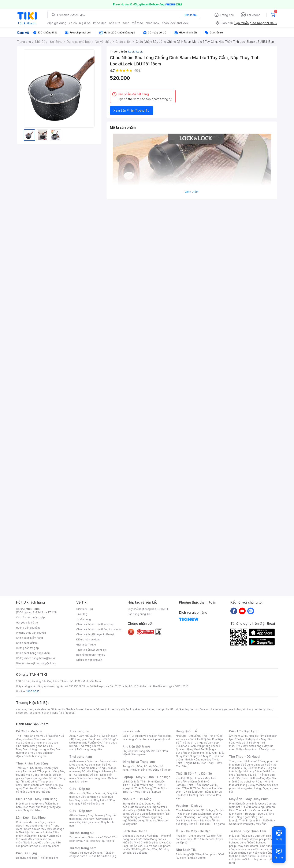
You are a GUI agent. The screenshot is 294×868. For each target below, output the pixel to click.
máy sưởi (235, 836)
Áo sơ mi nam (93, 765)
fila (62, 713)
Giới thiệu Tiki (85, 609)
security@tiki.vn (46, 663)
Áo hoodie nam (86, 768)
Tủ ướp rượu (268, 749)
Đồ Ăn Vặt (136, 846)
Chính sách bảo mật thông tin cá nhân (99, 629)
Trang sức (129, 766)
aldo (151, 709)
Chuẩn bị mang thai (35, 756)
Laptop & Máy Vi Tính (204, 756)
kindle (184, 709)
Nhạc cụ (151, 820)
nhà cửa (115, 23)
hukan (46, 713)
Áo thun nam (77, 761)
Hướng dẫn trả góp (27, 648)
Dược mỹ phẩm (50, 846)
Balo (125, 736)
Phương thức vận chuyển (31, 633)
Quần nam (93, 761)
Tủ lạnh (241, 739)
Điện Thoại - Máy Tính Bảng (37, 799)
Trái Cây (21, 768)
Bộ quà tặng (140, 853)
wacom (206, 709)
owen (81, 709)
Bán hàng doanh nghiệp (91, 655)
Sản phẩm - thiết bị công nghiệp (200, 758)
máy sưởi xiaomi (257, 849)
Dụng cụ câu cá (247, 775)
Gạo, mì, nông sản (36, 778)
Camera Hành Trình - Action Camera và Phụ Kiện (252, 810)
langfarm (34, 713)
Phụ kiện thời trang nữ (136, 751)
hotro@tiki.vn (47, 658)
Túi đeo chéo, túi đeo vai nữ (86, 837)
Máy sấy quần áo (248, 749)
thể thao (137, 23)
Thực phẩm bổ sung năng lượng (254, 787)
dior (30, 709)
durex (101, 709)
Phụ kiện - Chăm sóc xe (190, 836)
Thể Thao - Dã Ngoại (245, 757)
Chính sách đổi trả (27, 643)
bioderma (113, 709)
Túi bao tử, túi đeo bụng (102, 856)
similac (247, 709)
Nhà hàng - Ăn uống (196, 817)
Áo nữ (73, 736)
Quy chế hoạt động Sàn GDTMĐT (148, 609)
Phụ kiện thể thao (253, 768)
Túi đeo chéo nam (91, 853)
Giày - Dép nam (81, 811)
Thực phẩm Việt (48, 771)
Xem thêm (192, 192)
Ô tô (197, 839)
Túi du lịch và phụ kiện (144, 736)
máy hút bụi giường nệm (252, 851)
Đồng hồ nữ (144, 766)
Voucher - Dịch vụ (189, 806)
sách (126, 23)
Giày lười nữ (101, 800)
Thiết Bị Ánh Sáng (253, 807)
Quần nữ (95, 736)
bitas (269, 709)
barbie (71, 709)
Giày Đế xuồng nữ (93, 804)
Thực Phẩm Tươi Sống (32, 763)
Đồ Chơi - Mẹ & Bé (29, 731)
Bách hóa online (194, 753)
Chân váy (95, 743)
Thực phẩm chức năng (36, 826)
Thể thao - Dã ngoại (193, 743)
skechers (140, 709)
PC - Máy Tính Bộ (139, 792)
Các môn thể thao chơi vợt (253, 780)
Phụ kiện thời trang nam (145, 753)
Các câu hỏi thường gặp (30, 617)
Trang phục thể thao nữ (243, 761)
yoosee (228, 709)
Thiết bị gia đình (49, 858)
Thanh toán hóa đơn (188, 810)
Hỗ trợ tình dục (47, 842)
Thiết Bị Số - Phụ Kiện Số (194, 773)
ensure (91, 709)
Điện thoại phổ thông (36, 807)
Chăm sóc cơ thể (34, 829)
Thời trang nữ (79, 731)
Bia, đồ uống (30, 782)
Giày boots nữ (83, 800)
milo (130, 709)
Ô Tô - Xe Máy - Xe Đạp (193, 831)
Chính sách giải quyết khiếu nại (95, 634)
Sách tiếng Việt (185, 854)
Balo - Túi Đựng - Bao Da (252, 814)
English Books (197, 858)
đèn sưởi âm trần (247, 859)
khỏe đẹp (100, 23)
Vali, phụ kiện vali (160, 739)
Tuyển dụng (84, 619)
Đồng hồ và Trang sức (139, 762)
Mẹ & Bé (199, 749)
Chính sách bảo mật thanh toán (95, 624)
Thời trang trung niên (89, 749)
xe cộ (73, 23)
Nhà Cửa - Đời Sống (137, 799)
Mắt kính (156, 751)
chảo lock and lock (175, 23)
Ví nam (73, 853)
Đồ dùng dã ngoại (254, 765)
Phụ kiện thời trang (136, 746)
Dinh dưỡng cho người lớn (38, 749)
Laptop (157, 792)
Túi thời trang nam (83, 848)
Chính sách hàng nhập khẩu (33, 653)
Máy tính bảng (33, 810)
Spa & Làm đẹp (202, 814)
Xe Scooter (208, 839)
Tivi (238, 746)
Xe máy (187, 839)
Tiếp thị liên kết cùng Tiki (92, 650)
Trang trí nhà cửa (133, 804)
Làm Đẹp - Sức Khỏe (31, 818)
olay (238, 709)
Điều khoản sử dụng (88, 639)
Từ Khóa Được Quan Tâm (248, 831)
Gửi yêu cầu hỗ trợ (27, 623)
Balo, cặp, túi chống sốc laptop (147, 737)
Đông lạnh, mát (42, 775)
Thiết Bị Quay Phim (251, 820)
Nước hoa (30, 842)
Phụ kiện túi (108, 841)
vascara (21, 709)
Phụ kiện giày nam (88, 822)
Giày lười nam (77, 815)
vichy (55, 713)
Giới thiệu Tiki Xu (86, 645)
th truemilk (59, 709)
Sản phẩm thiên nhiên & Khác (38, 834)
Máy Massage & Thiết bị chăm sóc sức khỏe (40, 831)
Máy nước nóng (252, 746)
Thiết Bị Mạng (144, 788)
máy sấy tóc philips (255, 839)
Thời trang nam (81, 757)
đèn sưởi (247, 836)
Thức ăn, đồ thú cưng (36, 788)
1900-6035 (33, 609)
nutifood (173, 709)
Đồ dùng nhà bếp (27, 858)
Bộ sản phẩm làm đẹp (38, 844)
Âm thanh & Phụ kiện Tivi (244, 736)
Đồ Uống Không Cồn (144, 849)
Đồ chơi (54, 736)
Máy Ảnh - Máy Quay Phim (249, 799)
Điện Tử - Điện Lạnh (244, 731)
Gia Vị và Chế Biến (141, 842)
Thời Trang (209, 736)
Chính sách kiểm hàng (29, 638)
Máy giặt (241, 743)
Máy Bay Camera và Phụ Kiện (252, 822)
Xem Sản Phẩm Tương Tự (131, 110)
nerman (194, 709)
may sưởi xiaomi (248, 846)
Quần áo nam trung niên (91, 778)
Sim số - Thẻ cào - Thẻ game (207, 824)
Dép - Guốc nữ (96, 793)
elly (123, 709)
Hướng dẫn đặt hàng (28, 628)
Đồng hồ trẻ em (162, 770)
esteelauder (42, 709)
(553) (138, 70)
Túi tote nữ (92, 841)
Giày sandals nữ (90, 797)
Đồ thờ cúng (137, 820)
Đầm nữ (83, 736)
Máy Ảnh (261, 824)
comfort (259, 709)
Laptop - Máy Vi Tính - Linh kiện (146, 777)
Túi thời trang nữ (81, 833)
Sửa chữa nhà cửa (140, 807)
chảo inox (152, 23)
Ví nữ (108, 837)
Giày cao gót (77, 793)
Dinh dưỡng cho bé (35, 746)
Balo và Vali (131, 731)
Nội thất (140, 810)
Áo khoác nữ (98, 739)
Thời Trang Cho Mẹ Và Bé (32, 736)
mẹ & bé (85, 23)
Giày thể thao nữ (260, 785)
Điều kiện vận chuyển (89, 660)
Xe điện (212, 836)
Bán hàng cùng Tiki (139, 614)
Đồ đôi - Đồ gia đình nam (97, 771)
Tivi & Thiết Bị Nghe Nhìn (197, 761)
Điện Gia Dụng (27, 853)
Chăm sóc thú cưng (134, 836)
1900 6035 (33, 691)
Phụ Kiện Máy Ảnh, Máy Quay (247, 804)
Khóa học (208, 810)
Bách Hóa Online (135, 831)
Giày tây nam (96, 815)
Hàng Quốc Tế (186, 731)
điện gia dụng (57, 23)
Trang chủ (227, 15)
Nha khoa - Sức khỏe (198, 820)
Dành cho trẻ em (34, 785)
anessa (217, 709)
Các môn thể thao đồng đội (253, 778)
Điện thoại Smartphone (30, 804)
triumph (161, 709)
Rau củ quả (29, 771)
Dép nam (88, 819)
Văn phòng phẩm (207, 854)
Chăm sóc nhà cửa (39, 792)
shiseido (21, 713)
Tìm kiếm (190, 15)
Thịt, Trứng (35, 768)
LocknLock (135, 51)
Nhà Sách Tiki (186, 850)
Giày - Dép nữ (80, 789)
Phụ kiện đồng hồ (140, 770)
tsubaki (71, 713)
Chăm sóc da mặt (27, 822)
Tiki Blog (82, 614)
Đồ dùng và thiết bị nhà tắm (147, 814)
